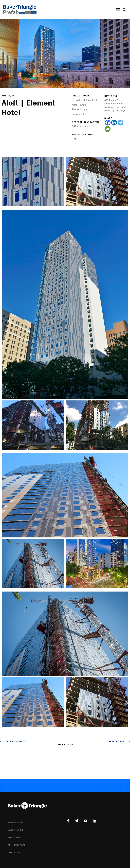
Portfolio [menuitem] (14, 838)
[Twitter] (121, 123)
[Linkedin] (114, 123)
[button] (118, 9)
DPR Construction (82, 127)
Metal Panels (79, 105)
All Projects (65, 745)
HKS (74, 139)
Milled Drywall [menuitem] (17, 846)
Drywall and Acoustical (84, 101)
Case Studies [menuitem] (15, 831)
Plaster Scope (79, 110)
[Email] (108, 130)
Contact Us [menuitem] (14, 853)
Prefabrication (80, 115)
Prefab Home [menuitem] (16, 823)
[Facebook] (108, 123)
